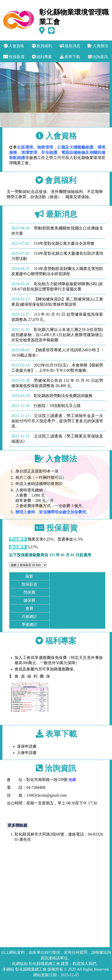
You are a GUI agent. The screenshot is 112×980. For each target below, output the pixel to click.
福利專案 (42, 57)
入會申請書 (31, 753)
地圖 (72, 780)
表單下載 (70, 57)
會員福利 (42, 46)
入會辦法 (98, 46)
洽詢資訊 (98, 57)
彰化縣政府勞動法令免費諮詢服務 (52, 396)
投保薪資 (14, 57)
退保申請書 (31, 746)
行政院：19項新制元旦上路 (46, 406)
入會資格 (14, 46)
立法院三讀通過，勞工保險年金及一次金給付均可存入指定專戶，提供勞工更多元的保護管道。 (57, 421)
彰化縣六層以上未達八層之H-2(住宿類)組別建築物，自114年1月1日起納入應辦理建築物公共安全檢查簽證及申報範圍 (57, 335)
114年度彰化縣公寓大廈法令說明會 (53, 243)
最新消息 (70, 46)
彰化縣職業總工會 (44, 964)
